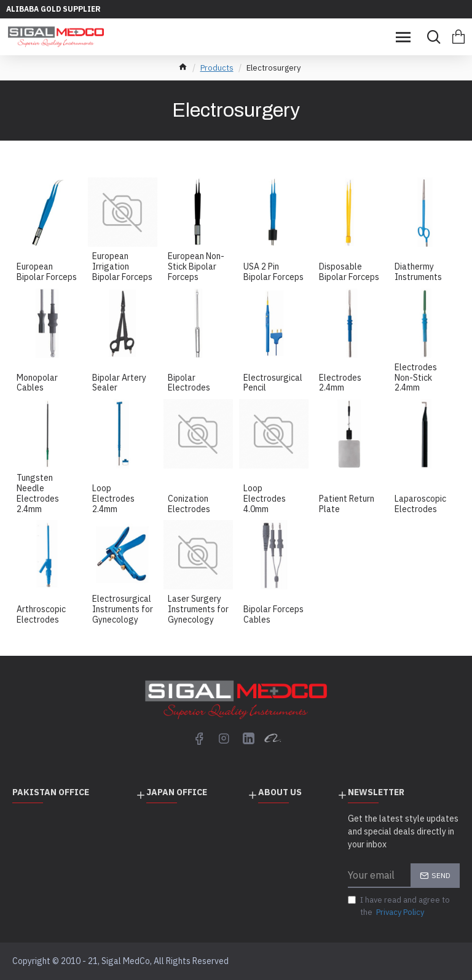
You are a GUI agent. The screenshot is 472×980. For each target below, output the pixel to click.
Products (217, 68)
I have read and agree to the (399, 906)
